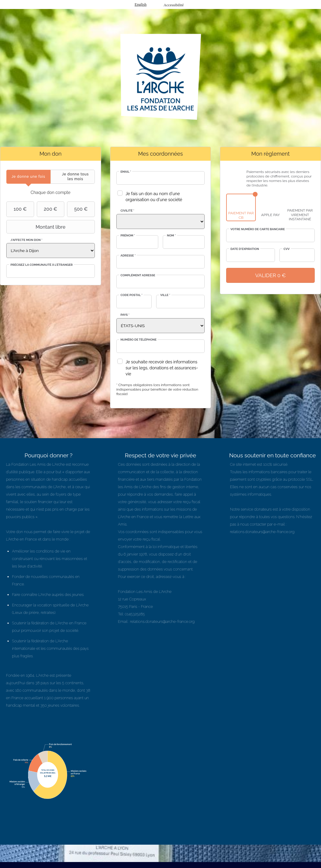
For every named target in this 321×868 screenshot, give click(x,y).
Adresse (128, 255)
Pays (125, 315)
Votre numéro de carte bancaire (258, 229)
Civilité (127, 211)
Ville (165, 295)
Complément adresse (138, 275)
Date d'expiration (245, 249)
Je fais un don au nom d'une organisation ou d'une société (154, 197)
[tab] (28, 177)
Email (126, 172)
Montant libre (37, 227)
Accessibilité (174, 5)
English (141, 4)
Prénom (128, 235)
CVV (287, 249)
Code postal (131, 295)
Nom (171, 235)
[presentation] (28, 177)
